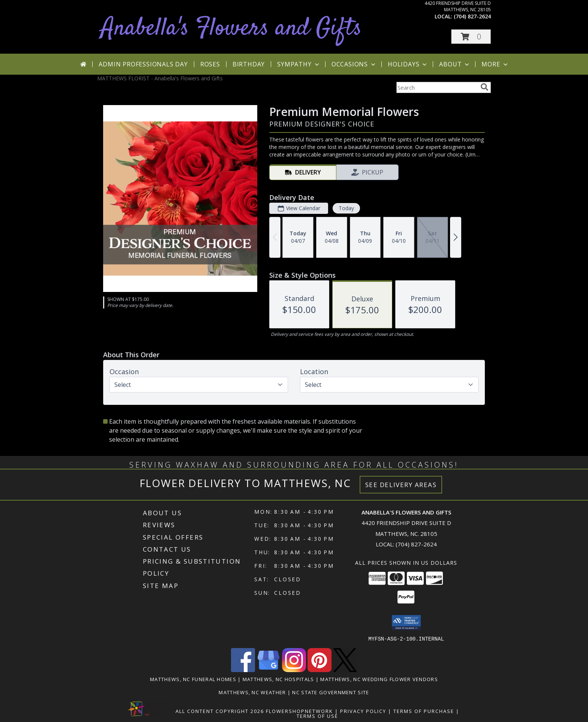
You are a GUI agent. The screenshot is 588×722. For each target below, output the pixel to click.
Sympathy (299, 64)
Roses (210, 64)
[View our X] (345, 670)
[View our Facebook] (243, 670)
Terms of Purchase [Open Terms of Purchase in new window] (424, 711)
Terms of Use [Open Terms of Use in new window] (317, 716)
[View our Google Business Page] (268, 670)
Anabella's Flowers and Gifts (231, 29)
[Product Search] (437, 87)
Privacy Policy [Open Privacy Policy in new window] (363, 711)
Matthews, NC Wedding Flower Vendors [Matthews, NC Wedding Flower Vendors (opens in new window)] (379, 679)
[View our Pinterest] (319, 670)
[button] (471, 37)
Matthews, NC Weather (252, 692)
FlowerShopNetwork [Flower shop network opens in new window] (299, 711)
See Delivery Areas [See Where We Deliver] (401, 485)
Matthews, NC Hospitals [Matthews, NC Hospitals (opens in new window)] (278, 679)
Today (346, 208)
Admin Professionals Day (143, 64)
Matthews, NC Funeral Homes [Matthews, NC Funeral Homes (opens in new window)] (193, 679)
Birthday (249, 64)
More (495, 64)
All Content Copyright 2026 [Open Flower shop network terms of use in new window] (220, 711)
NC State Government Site (331, 692)
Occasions (354, 64)
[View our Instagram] (294, 670)
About (455, 64)
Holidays (408, 64)
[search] (484, 87)
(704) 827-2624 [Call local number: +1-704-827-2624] (472, 16)
